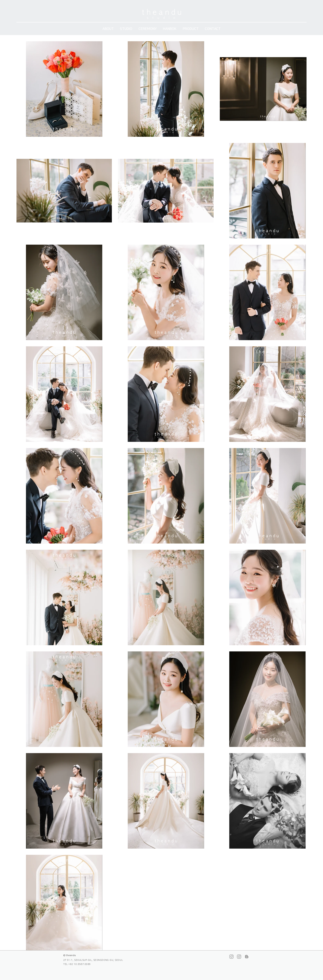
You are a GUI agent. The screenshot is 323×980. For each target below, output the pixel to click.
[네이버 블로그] (247, 957)
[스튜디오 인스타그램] (231, 957)
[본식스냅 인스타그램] (239, 957)
